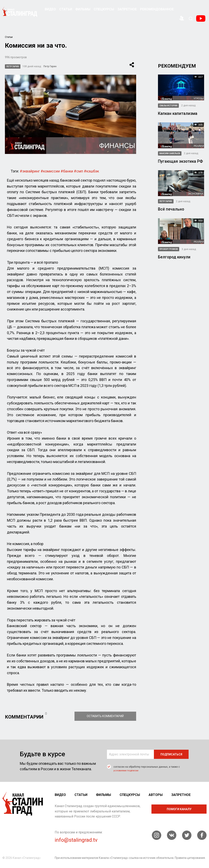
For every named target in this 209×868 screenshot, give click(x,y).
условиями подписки (126, 770)
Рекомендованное (157, 9)
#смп (78, 171)
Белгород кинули (175, 257)
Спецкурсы (104, 9)
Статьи (66, 9)
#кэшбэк (91, 171)
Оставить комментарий (108, 716)
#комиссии (50, 171)
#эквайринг (30, 171)
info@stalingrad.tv (76, 840)
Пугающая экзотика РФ (181, 161)
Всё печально (171, 209)
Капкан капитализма (178, 113)
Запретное (127, 9)
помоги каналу (179, 809)
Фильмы (83, 9)
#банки (67, 171)
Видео (50, 9)
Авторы (156, 795)
